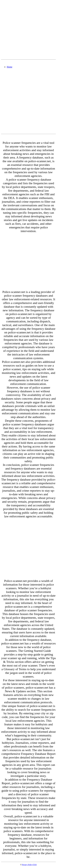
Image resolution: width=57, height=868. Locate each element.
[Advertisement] (28, 30)
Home (10, 67)
